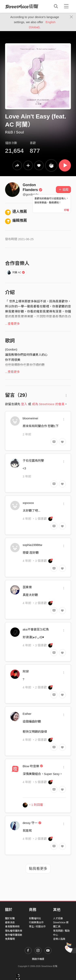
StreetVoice (22, 6)
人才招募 (58, 918)
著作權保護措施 (14, 935)
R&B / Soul (14, 132)
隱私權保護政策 (14, 931)
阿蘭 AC (16, 272)
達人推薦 (16, 212)
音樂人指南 (59, 939)
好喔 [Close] (66, 210)
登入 (24, 404)
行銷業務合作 (36, 922)
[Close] (71, 17)
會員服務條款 (12, 927)
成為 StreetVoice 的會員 (48, 404)
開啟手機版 (38, 959)
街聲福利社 (35, 918)
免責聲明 (10, 939)
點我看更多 (38, 869)
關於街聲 (10, 918)
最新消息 (10, 922)
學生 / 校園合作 (37, 927)
